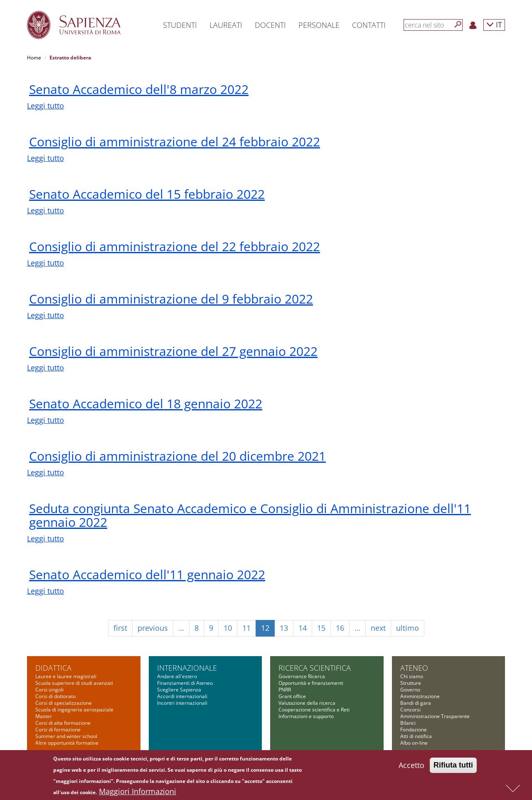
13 (284, 628)
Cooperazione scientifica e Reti (314, 710)
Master (44, 716)
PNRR (285, 690)
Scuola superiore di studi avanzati (74, 683)
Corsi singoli (49, 690)
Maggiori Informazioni (138, 793)
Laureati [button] (226, 25)
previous (153, 628)
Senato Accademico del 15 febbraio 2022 (147, 194)
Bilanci (408, 723)
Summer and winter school (66, 736)
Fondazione (414, 730)
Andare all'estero (177, 676)
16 (340, 628)
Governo (410, 690)
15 (321, 628)
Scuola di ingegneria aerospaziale (74, 710)
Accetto (411, 767)
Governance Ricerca (302, 676)
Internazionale (187, 668)
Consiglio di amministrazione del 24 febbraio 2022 (175, 142)
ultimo (408, 628)
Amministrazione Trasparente (435, 716)
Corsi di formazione (58, 730)
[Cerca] (458, 25)
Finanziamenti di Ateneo (185, 683)
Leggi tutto (46, 106)
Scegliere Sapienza (179, 690)
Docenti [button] (270, 25)
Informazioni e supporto (306, 716)
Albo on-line (414, 743)
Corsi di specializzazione (64, 703)
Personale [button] (319, 25)
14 (303, 628)
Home (34, 58)
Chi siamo (412, 676)
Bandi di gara (416, 703)
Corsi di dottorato (55, 696)
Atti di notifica (416, 736)
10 (228, 628)
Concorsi (410, 710)
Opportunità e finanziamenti (311, 683)
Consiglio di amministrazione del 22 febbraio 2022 (175, 246)
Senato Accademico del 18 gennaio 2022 (146, 404)
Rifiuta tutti (453, 767)
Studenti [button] (180, 25)
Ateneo (414, 668)
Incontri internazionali (182, 703)
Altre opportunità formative (67, 743)
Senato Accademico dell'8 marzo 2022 (139, 89)
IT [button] (494, 24)
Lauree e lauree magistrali (66, 676)
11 (246, 628)
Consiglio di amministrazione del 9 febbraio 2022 (171, 299)
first (120, 628)
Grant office (292, 696)
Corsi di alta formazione (63, 723)
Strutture (411, 683)
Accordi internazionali (182, 696)
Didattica (53, 668)
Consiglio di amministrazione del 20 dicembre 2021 (177, 456)
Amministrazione (420, 696)
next (378, 628)
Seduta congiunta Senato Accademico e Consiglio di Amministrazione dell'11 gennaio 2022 (250, 515)
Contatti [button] (369, 25)
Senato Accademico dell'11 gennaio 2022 (147, 574)
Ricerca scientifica (315, 668)
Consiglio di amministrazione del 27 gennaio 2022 (173, 351)
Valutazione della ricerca (307, 703)
